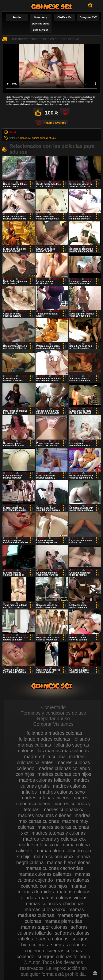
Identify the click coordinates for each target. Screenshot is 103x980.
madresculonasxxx (38, 845)
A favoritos (90, 5)
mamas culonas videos (63, 898)
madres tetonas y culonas (59, 833)
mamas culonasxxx (45, 909)
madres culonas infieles (44, 138)
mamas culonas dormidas (51, 889)
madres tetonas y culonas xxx (54, 839)
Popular (17, 17)
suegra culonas (52, 939)
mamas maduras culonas (51, 912)
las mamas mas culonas (63, 751)
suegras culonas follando (64, 956)
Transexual (26, 138)
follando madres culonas (44, 739)
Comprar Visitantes (53, 724)
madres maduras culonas (45, 815)
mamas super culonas (44, 927)
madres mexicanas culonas (54, 818)
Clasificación (64, 17)
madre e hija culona (45, 757)
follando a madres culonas (54, 733)
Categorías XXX (88, 17)
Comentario (53, 707)
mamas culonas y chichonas (54, 904)
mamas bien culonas (69, 862)
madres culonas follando (45, 780)
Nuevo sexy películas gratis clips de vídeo (41, 24)
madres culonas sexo (62, 792)
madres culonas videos (45, 798)
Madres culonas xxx (51, 7)
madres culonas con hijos (64, 774)
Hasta (95, 973)
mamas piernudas (63, 921)
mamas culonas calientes (45, 874)
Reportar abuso (53, 718)
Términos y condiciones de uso (53, 713)
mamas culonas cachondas (54, 868)
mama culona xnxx (54, 856)
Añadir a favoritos (55, 123)
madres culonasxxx (63, 809)
